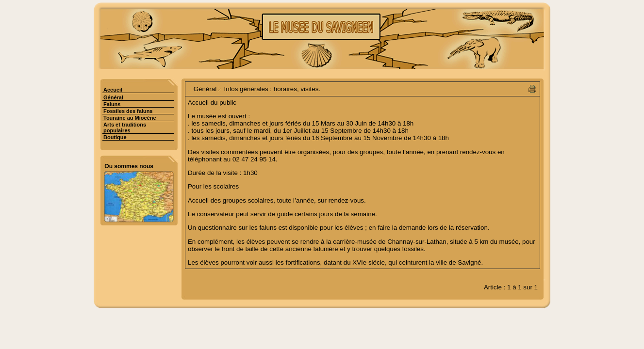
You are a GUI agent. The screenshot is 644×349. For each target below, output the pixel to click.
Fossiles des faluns (128, 111)
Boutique (115, 137)
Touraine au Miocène (130, 118)
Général (113, 97)
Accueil (113, 90)
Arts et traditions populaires (125, 127)
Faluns (112, 104)
